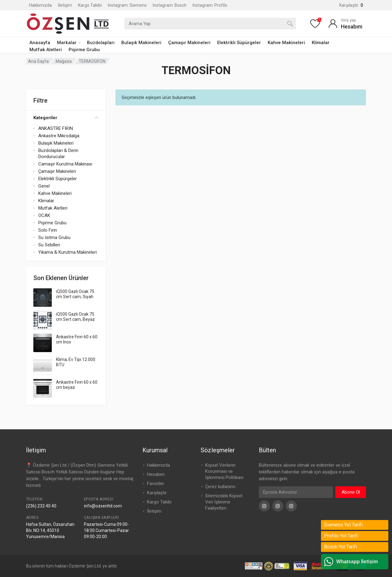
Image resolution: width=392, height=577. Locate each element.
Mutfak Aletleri (46, 50)
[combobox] (210, 24)
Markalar (69, 43)
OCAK (44, 215)
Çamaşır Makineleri (189, 43)
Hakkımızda (40, 5)
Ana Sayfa (38, 61)
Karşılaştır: (351, 5)
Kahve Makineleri (286, 43)
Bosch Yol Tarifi (341, 547)
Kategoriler (66, 118)
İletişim (65, 5)
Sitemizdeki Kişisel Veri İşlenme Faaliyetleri (224, 502)
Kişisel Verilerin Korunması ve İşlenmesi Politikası (224, 471)
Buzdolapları (101, 43)
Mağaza (64, 61)
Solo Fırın (48, 230)
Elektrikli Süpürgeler (239, 43)
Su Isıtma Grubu (54, 237)
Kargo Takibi (90, 5)
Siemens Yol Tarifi (343, 525)
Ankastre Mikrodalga (59, 136)
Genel (44, 186)
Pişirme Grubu (84, 50)
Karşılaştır (157, 493)
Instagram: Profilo (210, 5)
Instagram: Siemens (127, 5)
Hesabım (156, 474)
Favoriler (156, 484)
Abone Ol (351, 492)
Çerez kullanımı (220, 487)
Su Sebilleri (49, 245)
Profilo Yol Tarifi (341, 536)
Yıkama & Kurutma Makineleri (68, 252)
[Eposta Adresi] (296, 492)
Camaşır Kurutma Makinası (65, 164)
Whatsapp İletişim (357, 562)
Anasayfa (40, 43)
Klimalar (321, 43)
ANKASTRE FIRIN (56, 128)
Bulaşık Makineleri (141, 43)
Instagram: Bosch (170, 5)
